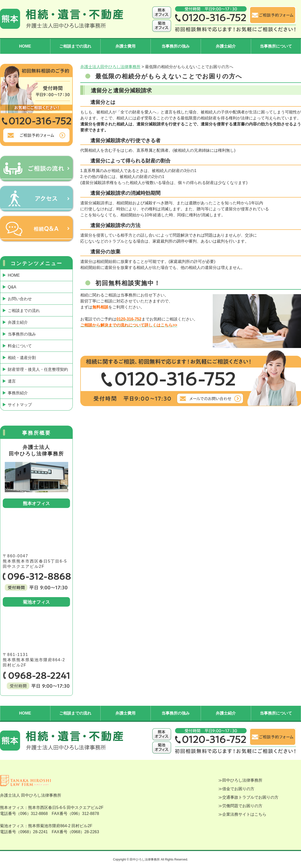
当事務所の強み (176, 46)
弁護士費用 (125, 46)
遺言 (12, 381)
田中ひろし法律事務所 (242, 780)
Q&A (12, 287)
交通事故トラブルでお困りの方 (250, 797)
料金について (20, 346)
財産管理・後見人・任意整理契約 (38, 369)
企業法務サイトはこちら (244, 814)
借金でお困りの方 (238, 789)
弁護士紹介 (226, 46)
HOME (25, 46)
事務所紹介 (18, 393)
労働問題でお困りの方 (242, 806)
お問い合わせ (20, 299)
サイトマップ (20, 405)
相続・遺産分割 (22, 358)
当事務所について (276, 46)
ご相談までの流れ (75, 46)
